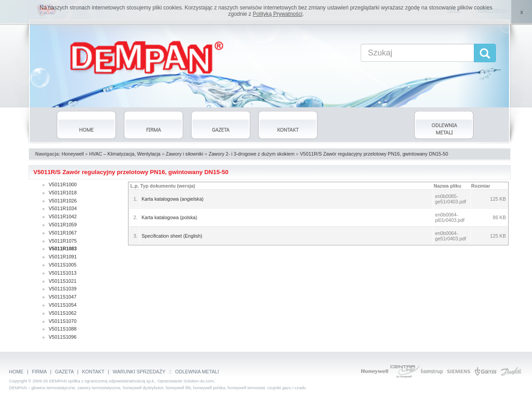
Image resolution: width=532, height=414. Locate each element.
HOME (16, 372)
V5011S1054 (63, 305)
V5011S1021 (63, 281)
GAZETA (64, 372)
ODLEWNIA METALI (197, 372)
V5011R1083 (63, 248)
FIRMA (39, 372)
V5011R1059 (63, 225)
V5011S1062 (63, 313)
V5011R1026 (63, 201)
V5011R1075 (63, 241)
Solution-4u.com (199, 381)
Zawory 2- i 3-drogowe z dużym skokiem (252, 154)
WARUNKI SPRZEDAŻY (139, 372)
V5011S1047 (63, 297)
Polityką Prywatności (278, 14)
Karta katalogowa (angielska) (172, 199)
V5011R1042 (63, 216)
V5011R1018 (63, 193)
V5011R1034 (63, 208)
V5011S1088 (63, 329)
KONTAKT (93, 372)
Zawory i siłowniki (185, 154)
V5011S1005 (63, 265)
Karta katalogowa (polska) (169, 217)
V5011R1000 (63, 184)
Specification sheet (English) (172, 236)
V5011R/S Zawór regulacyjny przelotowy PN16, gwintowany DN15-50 (374, 154)
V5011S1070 (63, 321)
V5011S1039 (63, 289)
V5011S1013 (63, 273)
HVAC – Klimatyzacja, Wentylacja (125, 154)
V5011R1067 (63, 233)
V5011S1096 (63, 337)
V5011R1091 (63, 257)
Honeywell (73, 154)
